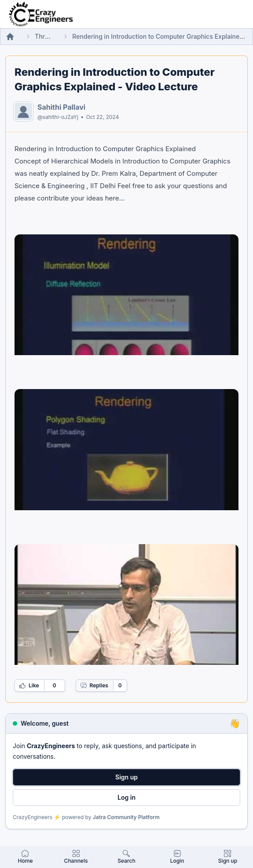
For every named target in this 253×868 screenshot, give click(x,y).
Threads (43, 36)
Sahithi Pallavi (61, 107)
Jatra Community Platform (126, 817)
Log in (126, 797)
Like (29, 686)
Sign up (126, 777)
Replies (94, 686)
